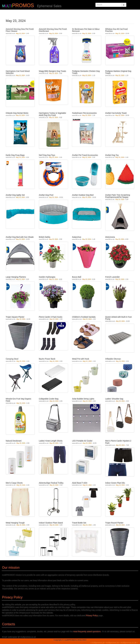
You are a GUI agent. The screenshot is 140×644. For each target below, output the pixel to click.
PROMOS (23, 5)
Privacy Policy (92, 615)
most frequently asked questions (87, 632)
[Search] (124, 5)
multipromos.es (112, 643)
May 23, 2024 (20, 33)
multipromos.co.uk (129, 643)
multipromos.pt (98, 643)
